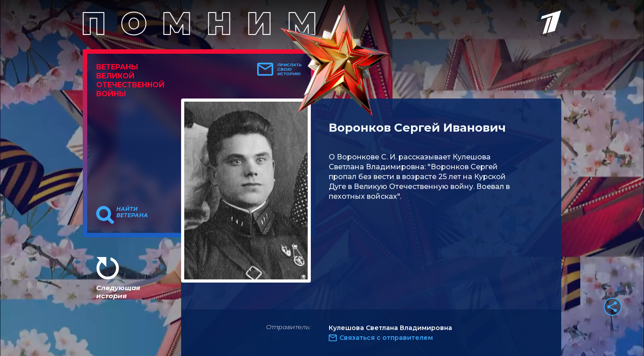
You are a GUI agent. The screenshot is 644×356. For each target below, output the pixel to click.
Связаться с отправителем (386, 338)
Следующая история (118, 292)
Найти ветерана (132, 212)
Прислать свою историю (290, 69)
